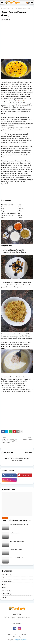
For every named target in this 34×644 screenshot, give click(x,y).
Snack (5, 597)
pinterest (26, 475)
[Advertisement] (17, 40)
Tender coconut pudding (17, 541)
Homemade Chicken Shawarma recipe (21, 558)
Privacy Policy (17, 637)
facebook (10, 475)
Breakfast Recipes (8, 575)
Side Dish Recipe (7, 594)
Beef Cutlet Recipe (15, 533)
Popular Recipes (7, 591)
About (16, 635)
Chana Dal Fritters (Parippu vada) (17, 521)
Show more (28, 452)
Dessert (8, 8)
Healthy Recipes (7, 581)
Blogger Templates (21, 640)
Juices (5, 584)
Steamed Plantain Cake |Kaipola (19, 525)
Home (3, 8)
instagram (10, 480)
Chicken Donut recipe (16, 550)
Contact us (23, 635)
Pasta (5, 588)
